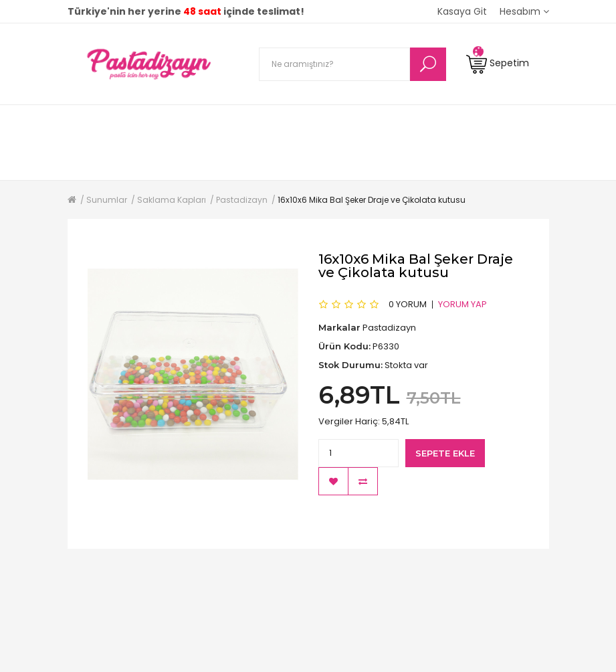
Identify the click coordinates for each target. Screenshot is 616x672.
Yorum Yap (463, 304)
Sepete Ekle (445, 453)
